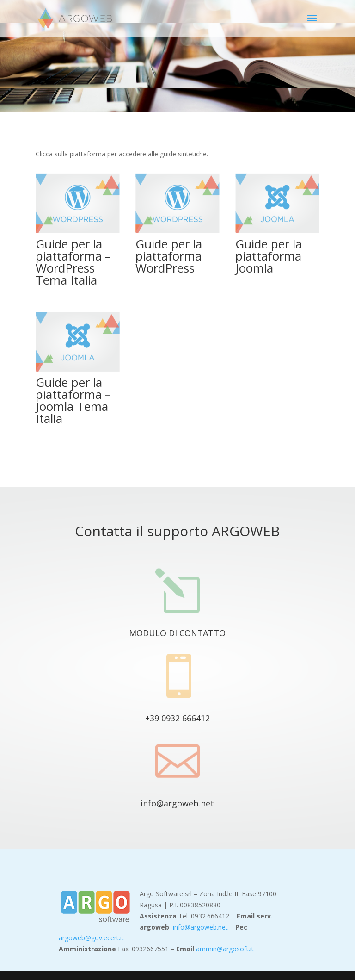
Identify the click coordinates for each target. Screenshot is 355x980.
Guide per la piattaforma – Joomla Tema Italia (73, 400)
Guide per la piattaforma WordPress (169, 256)
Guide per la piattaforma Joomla (269, 256)
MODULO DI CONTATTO (177, 633)
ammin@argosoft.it (225, 949)
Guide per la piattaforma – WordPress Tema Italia (73, 262)
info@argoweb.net (177, 803)
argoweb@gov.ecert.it (91, 938)
